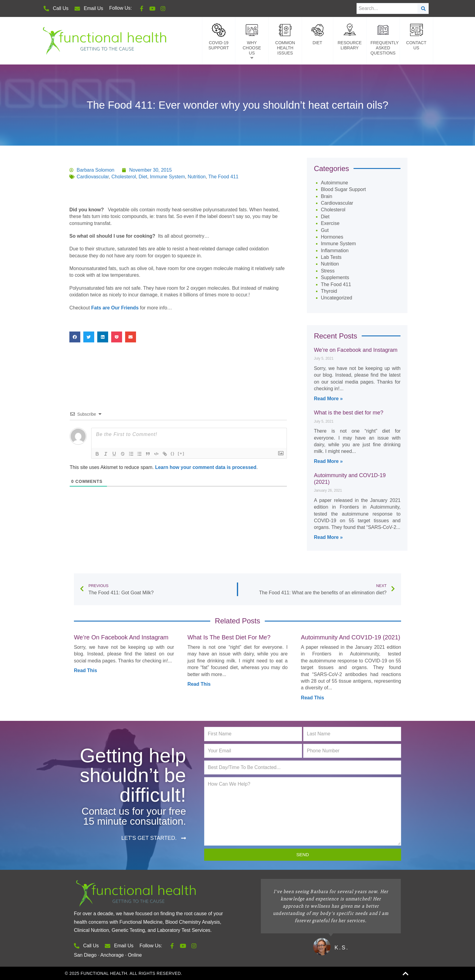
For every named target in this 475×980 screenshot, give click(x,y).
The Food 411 (224, 177)
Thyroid (329, 291)
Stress (328, 271)
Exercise (330, 223)
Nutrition (197, 177)
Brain (326, 196)
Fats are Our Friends (115, 308)
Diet (143, 177)
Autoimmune (334, 183)
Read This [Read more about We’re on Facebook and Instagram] (85, 670)
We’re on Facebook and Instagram (356, 350)
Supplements (335, 277)
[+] (181, 453)
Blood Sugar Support (343, 189)
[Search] (423, 8)
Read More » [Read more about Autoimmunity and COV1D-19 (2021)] (328, 537)
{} (173, 453)
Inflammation (335, 251)
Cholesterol (124, 177)
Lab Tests (331, 257)
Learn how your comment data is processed (206, 467)
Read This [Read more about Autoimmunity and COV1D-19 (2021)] (312, 698)
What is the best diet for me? (349, 413)
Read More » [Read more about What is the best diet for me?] (328, 461)
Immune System (168, 177)
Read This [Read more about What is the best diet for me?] (199, 684)
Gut (325, 230)
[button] (75, 337)
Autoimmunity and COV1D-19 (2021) (350, 637)
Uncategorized (336, 298)
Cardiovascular (93, 177)
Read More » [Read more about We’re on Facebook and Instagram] (328, 399)
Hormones (332, 237)
